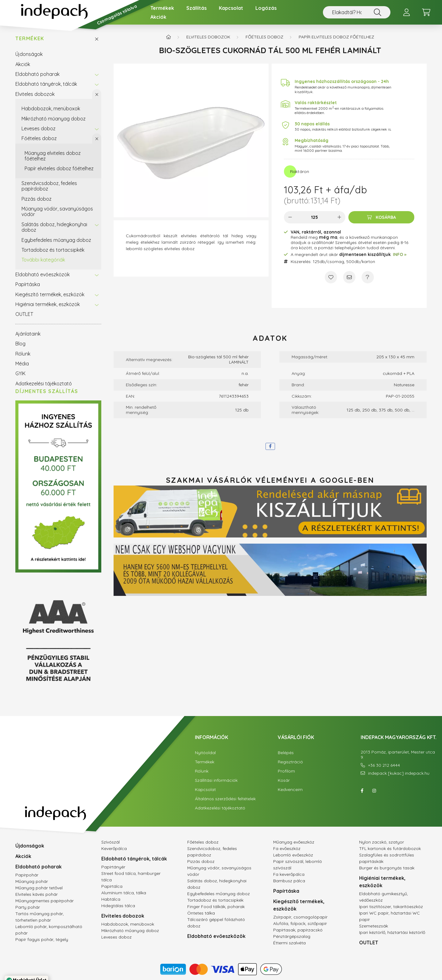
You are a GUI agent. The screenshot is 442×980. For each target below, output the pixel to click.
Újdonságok (29, 54)
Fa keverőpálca (289, 874)
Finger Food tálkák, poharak (216, 907)
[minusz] (290, 217)
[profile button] (406, 12)
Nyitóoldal (205, 753)
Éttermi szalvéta (289, 943)
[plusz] (339, 217)
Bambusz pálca (289, 881)
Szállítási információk (216, 780)
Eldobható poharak (37, 74)
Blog (20, 344)
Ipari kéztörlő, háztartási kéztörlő (392, 932)
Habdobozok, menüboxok (51, 108)
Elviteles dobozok (35, 94)
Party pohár (28, 907)
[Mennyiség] (315, 217)
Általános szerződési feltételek (225, 799)
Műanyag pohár (32, 881)
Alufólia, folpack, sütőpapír (300, 923)
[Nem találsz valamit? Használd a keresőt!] (357, 12)
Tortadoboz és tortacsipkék (53, 250)
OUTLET (24, 314)
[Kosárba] (381, 217)
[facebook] (270, 446)
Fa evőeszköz (287, 848)
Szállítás (196, 8)
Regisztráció (290, 762)
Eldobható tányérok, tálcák (46, 84)
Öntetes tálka (201, 913)
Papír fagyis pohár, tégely (42, 939)
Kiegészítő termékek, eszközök (50, 294)
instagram (374, 791)
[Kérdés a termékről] (368, 277)
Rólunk (23, 354)
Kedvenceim (290, 790)
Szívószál (110, 842)
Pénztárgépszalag (292, 936)
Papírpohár (27, 875)
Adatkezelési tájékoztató (44, 384)
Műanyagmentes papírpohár (45, 901)
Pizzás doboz (37, 199)
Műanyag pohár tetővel (39, 888)
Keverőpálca (114, 848)
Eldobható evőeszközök (43, 274)
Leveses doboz (39, 128)
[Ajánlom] (349, 277)
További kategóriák (43, 260)
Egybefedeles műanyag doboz (56, 240)
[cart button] (426, 12)
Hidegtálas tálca (118, 906)
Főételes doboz (39, 138)
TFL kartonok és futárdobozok (390, 848)
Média (22, 364)
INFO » (400, 254)
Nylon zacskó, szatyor (382, 842)
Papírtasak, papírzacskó (298, 930)
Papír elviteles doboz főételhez (59, 168)
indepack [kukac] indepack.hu (399, 773)
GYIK (20, 373)
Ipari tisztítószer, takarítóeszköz (391, 907)
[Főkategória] (169, 37)
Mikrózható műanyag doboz (54, 119)
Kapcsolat (231, 8)
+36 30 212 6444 (384, 765)
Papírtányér (113, 867)
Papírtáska (28, 284)
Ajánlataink (28, 334)
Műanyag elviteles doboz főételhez (53, 156)
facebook (362, 791)
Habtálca (111, 899)
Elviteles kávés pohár (37, 894)
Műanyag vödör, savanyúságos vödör (57, 211)
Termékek (162, 8)
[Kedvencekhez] (331, 277)
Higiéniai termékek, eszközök (48, 304)
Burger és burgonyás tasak (387, 868)
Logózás (266, 8)
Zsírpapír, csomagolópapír (300, 917)
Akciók (158, 17)
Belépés (286, 753)
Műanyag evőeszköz (294, 842)
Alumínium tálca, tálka (124, 893)
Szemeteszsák (374, 926)
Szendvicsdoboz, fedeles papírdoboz (49, 186)
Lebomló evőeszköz (293, 855)
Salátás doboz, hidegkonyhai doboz (54, 227)
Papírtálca (112, 886)
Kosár (284, 780)
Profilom (286, 771)
